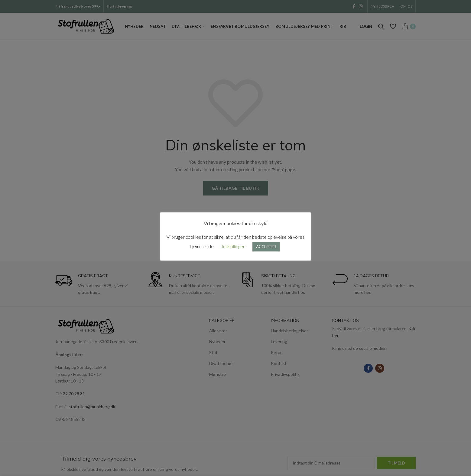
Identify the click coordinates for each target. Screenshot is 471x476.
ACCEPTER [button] (266, 247)
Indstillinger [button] (233, 246)
